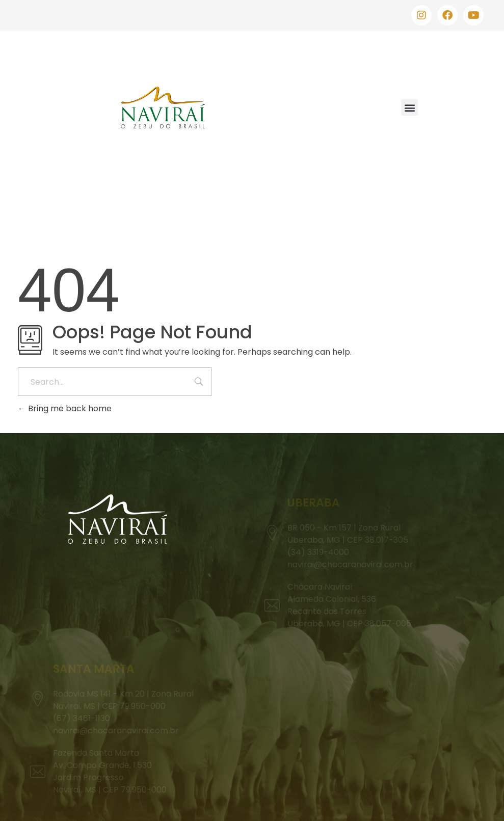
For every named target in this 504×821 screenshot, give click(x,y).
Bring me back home (65, 408)
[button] (409, 107)
